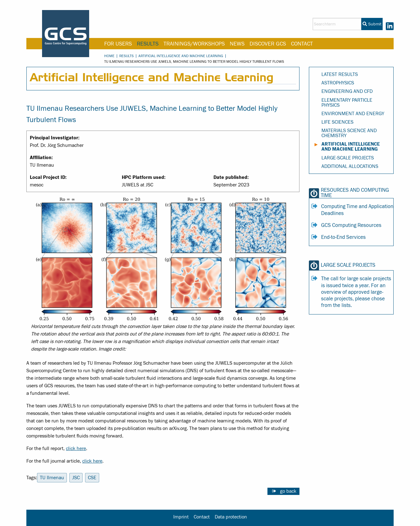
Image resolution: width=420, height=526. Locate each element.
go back (288, 491)
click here (76, 448)
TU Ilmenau (52, 478)
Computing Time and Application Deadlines (357, 210)
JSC (76, 478)
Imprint (181, 517)
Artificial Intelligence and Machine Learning (181, 56)
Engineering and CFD (347, 91)
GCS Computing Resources (351, 225)
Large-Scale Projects (348, 158)
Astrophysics (338, 83)
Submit (372, 24)
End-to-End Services (343, 237)
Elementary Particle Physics (347, 103)
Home (109, 56)
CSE (92, 478)
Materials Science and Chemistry (349, 133)
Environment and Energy (353, 114)
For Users (118, 44)
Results (148, 44)
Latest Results (340, 74)
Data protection (231, 517)
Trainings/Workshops (194, 44)
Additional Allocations (350, 166)
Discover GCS (268, 44)
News (237, 44)
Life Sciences (337, 122)
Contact (302, 44)
